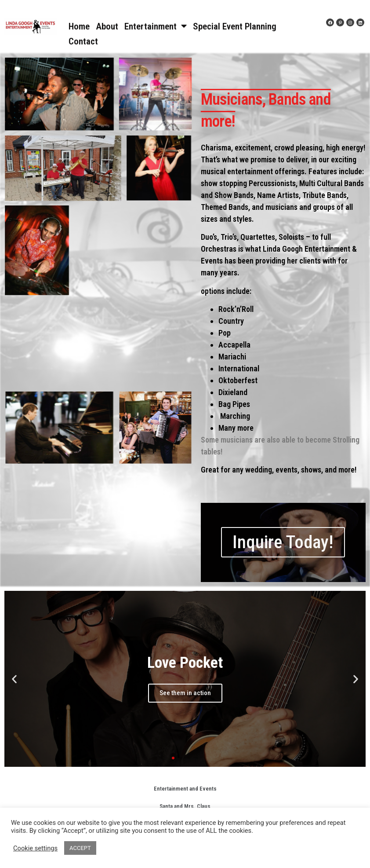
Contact (83, 41)
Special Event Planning (235, 26)
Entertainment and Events (185, 789)
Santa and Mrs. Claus (185, 806)
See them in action (185, 693)
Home (79, 26)
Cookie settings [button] (35, 848)
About (107, 26)
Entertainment (156, 26)
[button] (173, 758)
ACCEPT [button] (80, 848)
